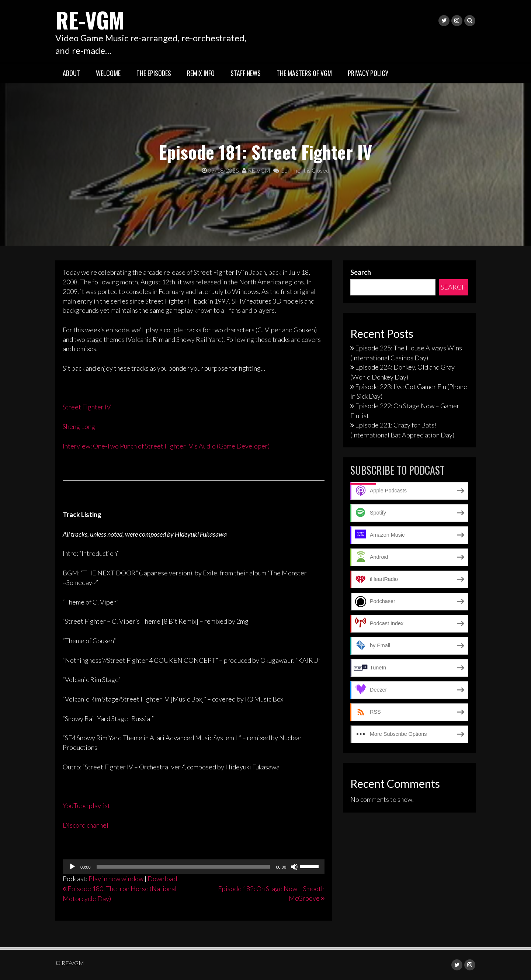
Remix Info (201, 73)
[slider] (183, 867)
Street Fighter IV (87, 407)
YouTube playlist (86, 806)
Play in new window (116, 879)
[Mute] (294, 867)
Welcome (108, 73)
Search (361, 272)
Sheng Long (79, 426)
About (71, 73)
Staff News (246, 73)
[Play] (72, 867)
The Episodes (154, 73)
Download (162, 879)
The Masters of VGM (304, 73)
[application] (194, 867)
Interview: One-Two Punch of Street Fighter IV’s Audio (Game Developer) (166, 446)
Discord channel (86, 825)
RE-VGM (91, 19)
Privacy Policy (368, 73)
